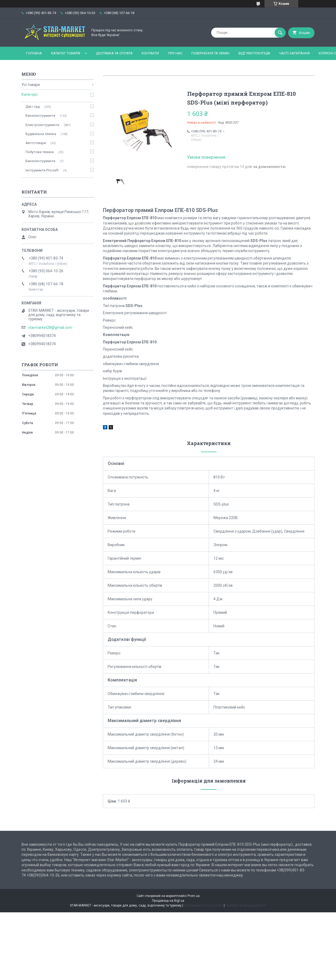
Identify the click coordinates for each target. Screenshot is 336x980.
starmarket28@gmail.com (50, 327)
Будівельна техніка (41, 134)
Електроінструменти (42, 125)
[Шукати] (280, 33)
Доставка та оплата (114, 53)
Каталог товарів (66, 53)
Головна (34, 53)
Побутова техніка (40, 152)
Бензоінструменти (40, 116)
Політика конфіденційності (246, 905)
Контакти (150, 53)
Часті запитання (294, 53)
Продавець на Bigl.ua (168, 901)
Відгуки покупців (254, 53)
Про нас (175, 53)
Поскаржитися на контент (203, 905)
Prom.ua (194, 896)
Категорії (30, 94)
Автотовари (36, 143)
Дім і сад (33, 107)
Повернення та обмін (210, 53)
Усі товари (31, 85)
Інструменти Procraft (42, 170)
